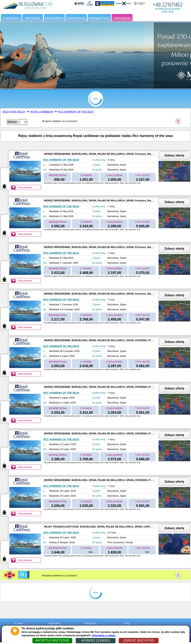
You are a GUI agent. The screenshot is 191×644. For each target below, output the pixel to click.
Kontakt (55, 623)
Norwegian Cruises (99, 18)
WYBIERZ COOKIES (95, 640)
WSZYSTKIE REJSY (14, 112)
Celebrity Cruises (76, 18)
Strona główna (122, 18)
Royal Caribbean (54, 18)
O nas (19, 623)
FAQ (127, 623)
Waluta (12, 122)
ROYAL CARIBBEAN (42, 112)
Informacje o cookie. (104, 635)
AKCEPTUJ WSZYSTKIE (52, 640)
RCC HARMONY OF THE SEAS (76, 112)
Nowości (91, 623)
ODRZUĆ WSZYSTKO (139, 640)
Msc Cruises (33, 18)
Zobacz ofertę (174, 155)
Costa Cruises (11, 18)
